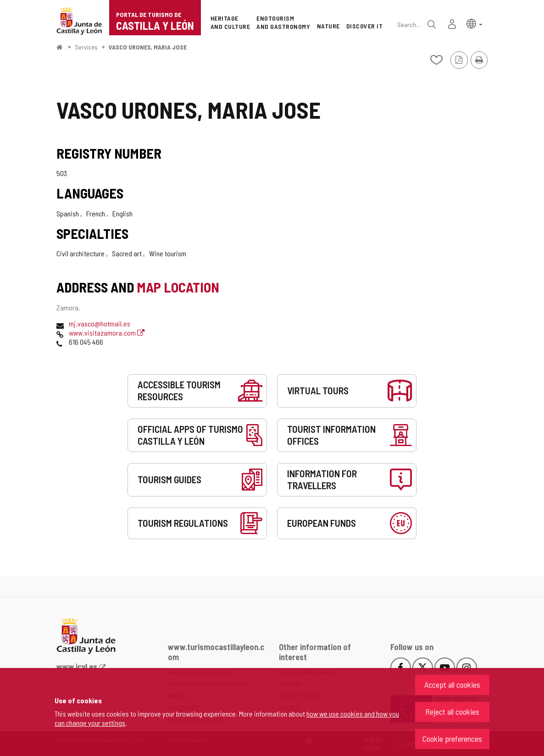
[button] (475, 23)
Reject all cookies (452, 712)
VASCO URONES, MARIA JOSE (148, 47)
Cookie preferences (452, 739)
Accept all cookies (452, 684)
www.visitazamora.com (107, 333)
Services (86, 47)
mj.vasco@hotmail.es (100, 323)
